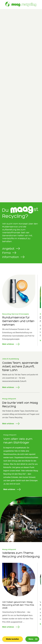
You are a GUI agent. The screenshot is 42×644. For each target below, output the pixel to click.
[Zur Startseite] (21, 4)
